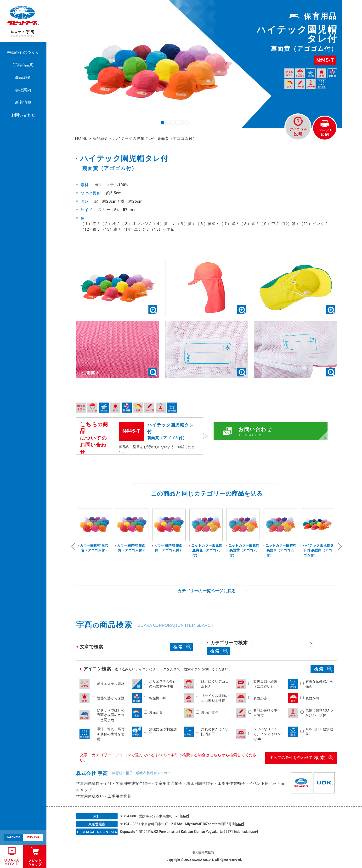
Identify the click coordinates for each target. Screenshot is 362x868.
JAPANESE (13, 837)
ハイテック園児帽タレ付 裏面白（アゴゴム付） (317, 550)
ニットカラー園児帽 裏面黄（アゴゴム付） (243, 550)
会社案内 (23, 90)
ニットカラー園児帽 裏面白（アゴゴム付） (280, 550)
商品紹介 (23, 77)
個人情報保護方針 (204, 851)
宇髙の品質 (23, 65)
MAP (185, 815)
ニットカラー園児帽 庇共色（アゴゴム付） (206, 550)
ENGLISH (33, 837)
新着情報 (23, 102)
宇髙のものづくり (23, 52)
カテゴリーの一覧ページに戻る (207, 591)
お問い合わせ (23, 115)
